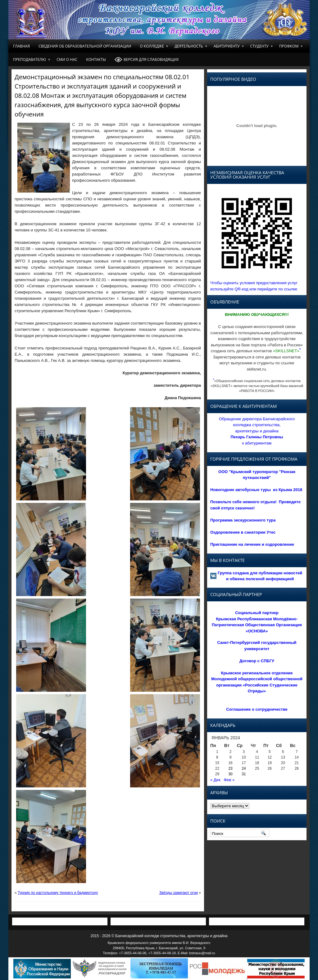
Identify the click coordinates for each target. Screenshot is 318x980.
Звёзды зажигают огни (179, 893)
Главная (21, 46)
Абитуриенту (230, 44)
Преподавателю (33, 57)
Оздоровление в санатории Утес (243, 532)
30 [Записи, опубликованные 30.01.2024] (230, 774)
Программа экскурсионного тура (243, 520)
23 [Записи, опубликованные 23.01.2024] (230, 768)
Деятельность (192, 44)
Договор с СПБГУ (257, 661)
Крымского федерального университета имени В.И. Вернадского (159, 943)
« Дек (215, 780)
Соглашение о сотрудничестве (257, 709)
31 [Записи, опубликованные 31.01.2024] (244, 774)
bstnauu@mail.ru (202, 953)
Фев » (229, 780)
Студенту (263, 44)
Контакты (96, 59)
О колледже (155, 44)
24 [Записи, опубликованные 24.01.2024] (244, 768)
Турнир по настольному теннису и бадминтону (58, 893)
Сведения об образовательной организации (85, 46)
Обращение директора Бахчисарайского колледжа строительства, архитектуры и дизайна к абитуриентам (257, 431)
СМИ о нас (67, 59)
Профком (292, 44)
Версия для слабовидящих (147, 60)
